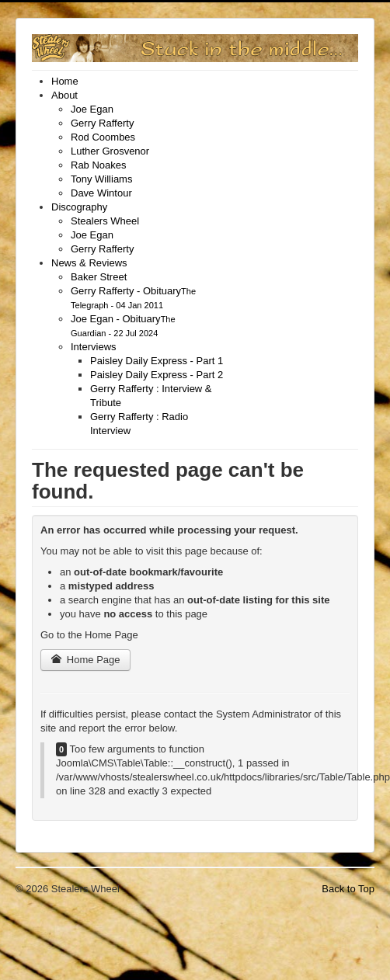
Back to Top (348, 889)
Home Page (85, 660)
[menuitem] (65, 81)
